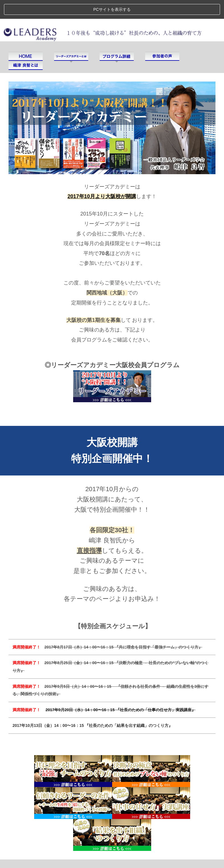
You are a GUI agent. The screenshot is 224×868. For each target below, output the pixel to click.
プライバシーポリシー (62, 853)
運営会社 (22, 853)
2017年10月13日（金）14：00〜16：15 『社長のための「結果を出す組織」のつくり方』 (93, 707)
